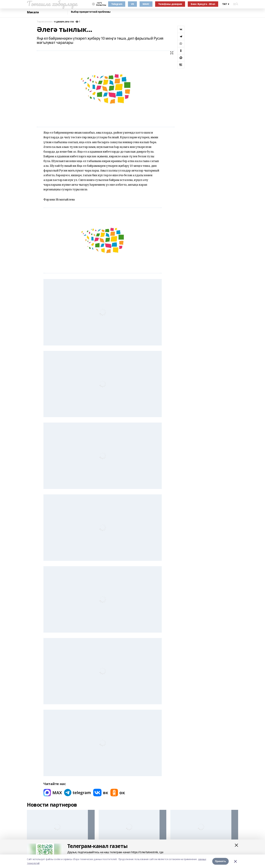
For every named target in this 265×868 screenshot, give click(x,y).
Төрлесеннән (45, 22)
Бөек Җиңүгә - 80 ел (203, 4)
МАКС (146, 4)
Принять (220, 861)
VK (132, 4)
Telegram (117, 4)
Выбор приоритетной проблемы (91, 12)
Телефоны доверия (170, 4)
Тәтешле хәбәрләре (52, 4)
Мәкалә (33, 12)
